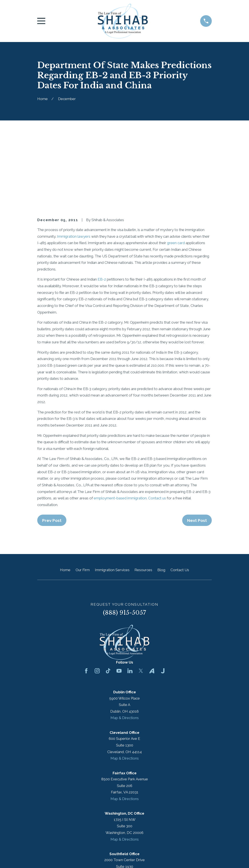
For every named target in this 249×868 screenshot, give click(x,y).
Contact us (157, 425)
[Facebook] (86, 598)
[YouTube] (119, 598)
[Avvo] (152, 598)
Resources (143, 497)
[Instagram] (97, 598)
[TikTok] (108, 598)
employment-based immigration (120, 425)
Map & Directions (125, 645)
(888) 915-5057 (124, 540)
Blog (161, 497)
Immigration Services (112, 497)
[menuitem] (43, 859)
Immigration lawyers (74, 164)
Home (65, 497)
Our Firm (83, 497)
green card (176, 170)
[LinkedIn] (130, 598)
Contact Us (180, 497)
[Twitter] (141, 598)
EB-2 (102, 206)
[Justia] (163, 598)
